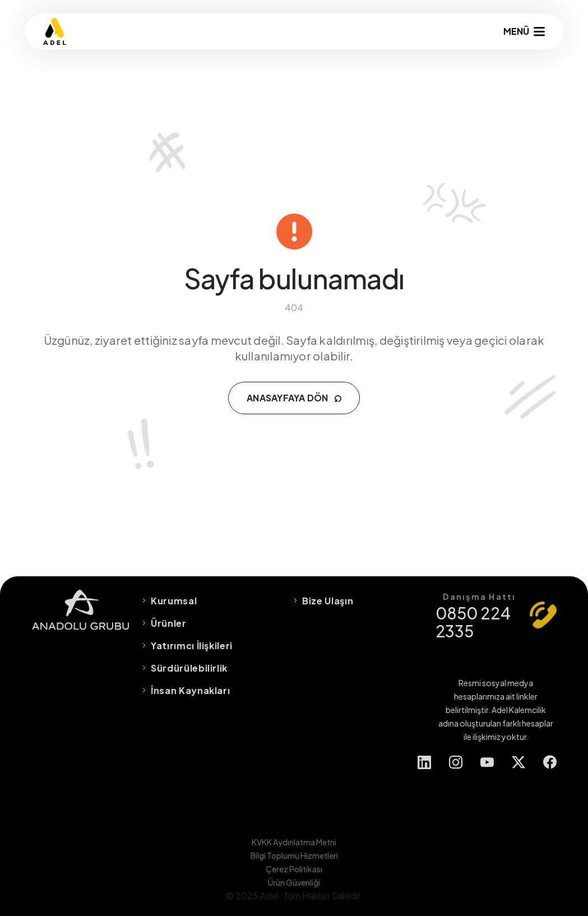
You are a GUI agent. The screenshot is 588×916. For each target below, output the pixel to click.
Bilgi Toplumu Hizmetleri (294, 855)
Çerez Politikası (294, 869)
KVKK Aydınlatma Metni (294, 842)
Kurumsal (174, 601)
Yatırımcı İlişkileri (192, 646)
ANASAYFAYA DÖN (294, 398)
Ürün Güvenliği (294, 882)
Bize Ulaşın (328, 601)
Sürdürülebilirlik (189, 668)
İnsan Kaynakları (190, 690)
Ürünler (168, 623)
